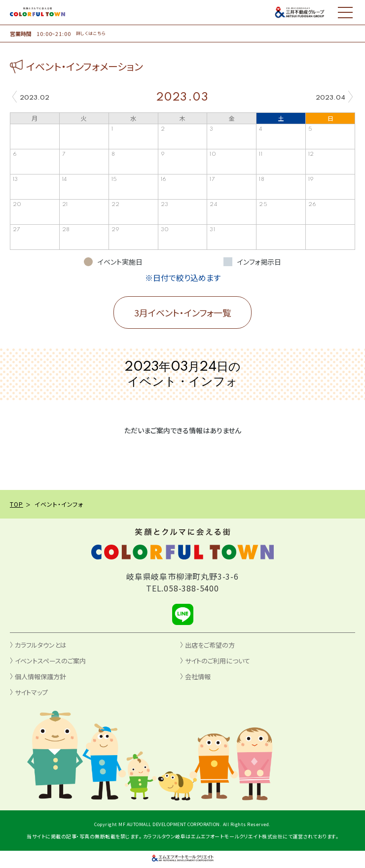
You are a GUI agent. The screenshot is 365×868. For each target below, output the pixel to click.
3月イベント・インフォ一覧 (183, 312)
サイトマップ (31, 692)
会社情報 (198, 677)
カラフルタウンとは (41, 645)
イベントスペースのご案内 (50, 661)
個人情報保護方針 (40, 677)
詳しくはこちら (91, 34)
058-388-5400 (191, 588)
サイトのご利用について (218, 661)
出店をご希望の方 (210, 645)
